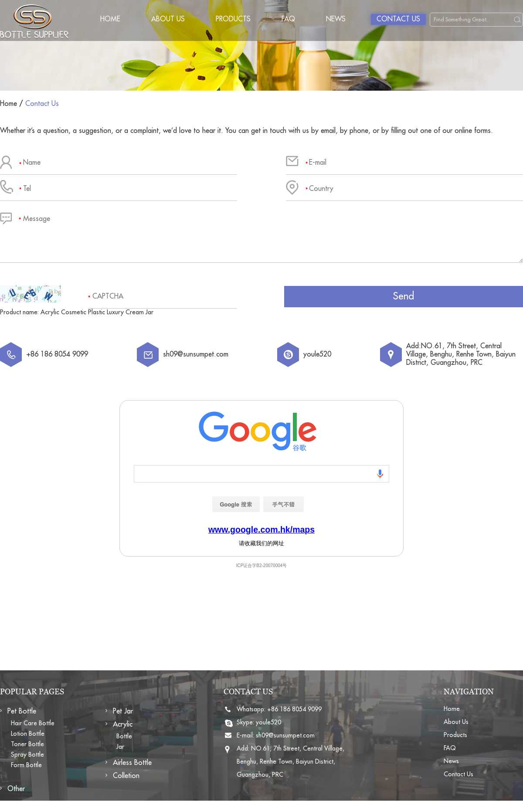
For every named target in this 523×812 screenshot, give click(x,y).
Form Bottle (26, 765)
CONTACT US (248, 691)
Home (110, 19)
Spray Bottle (27, 754)
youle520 (317, 354)
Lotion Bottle (28, 734)
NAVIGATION (469, 691)
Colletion (126, 776)
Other (16, 789)
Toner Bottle (27, 744)
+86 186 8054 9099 (294, 709)
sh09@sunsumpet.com (196, 354)
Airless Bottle (132, 763)
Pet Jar (123, 711)
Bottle (124, 736)
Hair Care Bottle (33, 723)
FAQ (288, 19)
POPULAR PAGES (32, 691)
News (336, 19)
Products (233, 19)
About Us (168, 19)
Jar (120, 747)
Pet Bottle (22, 711)
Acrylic (123, 724)
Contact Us (398, 19)
